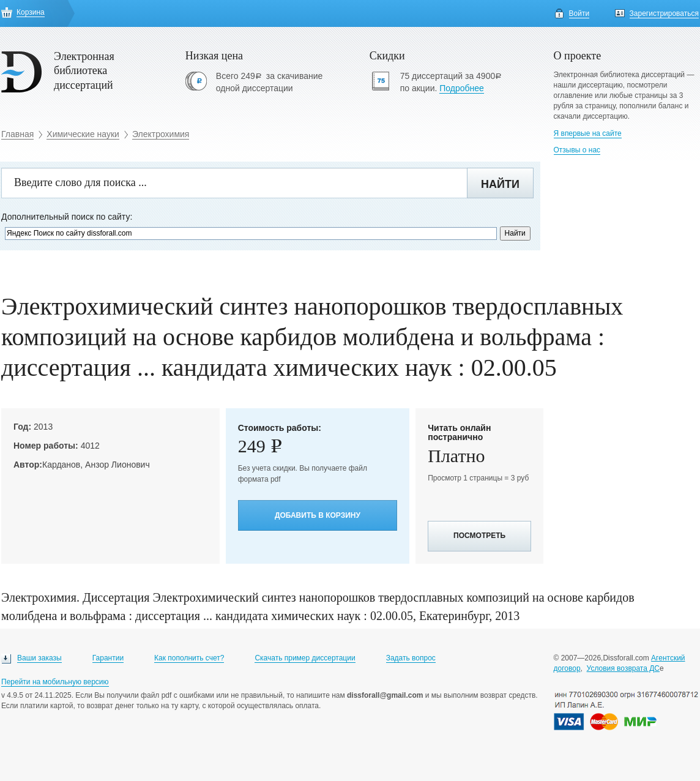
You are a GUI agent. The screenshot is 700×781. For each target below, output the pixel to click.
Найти (500, 184)
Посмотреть (479, 536)
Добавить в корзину (318, 515)
